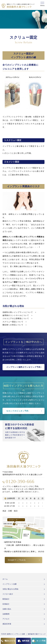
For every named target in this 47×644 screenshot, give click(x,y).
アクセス (6, 619)
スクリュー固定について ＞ (15, 322)
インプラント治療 (10, 584)
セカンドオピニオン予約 (17, 411)
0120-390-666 (20, 482)
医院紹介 (6, 599)
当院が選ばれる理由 (10, 589)
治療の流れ (7, 609)
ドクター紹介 (8, 594)
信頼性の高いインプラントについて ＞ (20, 312)
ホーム (5, 579)
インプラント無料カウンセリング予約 (23, 367)
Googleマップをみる (17, 560)
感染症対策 (7, 624)
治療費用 (6, 614)
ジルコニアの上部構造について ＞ (18, 318)
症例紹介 (6, 604)
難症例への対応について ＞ (15, 325)
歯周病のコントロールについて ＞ (18, 315)
